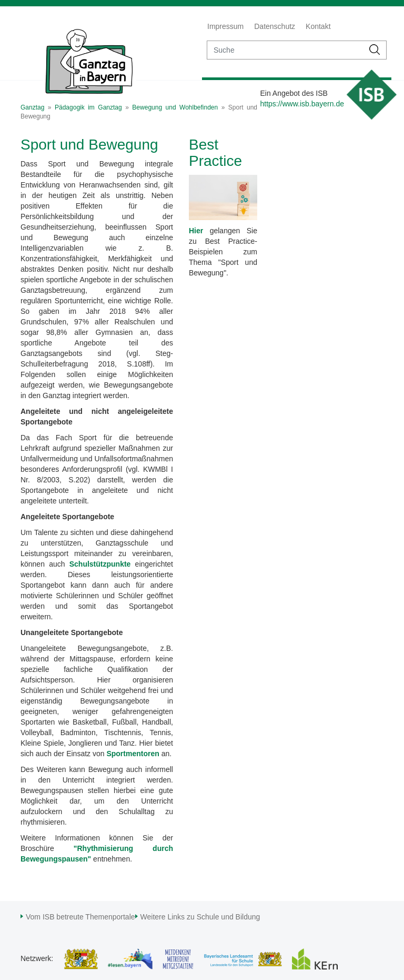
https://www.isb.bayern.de (302, 104)
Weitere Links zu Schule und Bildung (200, 917)
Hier (196, 231)
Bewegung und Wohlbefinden (175, 107)
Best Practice (215, 153)
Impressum (225, 26)
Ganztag (32, 107)
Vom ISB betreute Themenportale (80, 917)
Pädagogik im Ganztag (88, 107)
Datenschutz (275, 26)
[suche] (285, 50)
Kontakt (318, 26)
